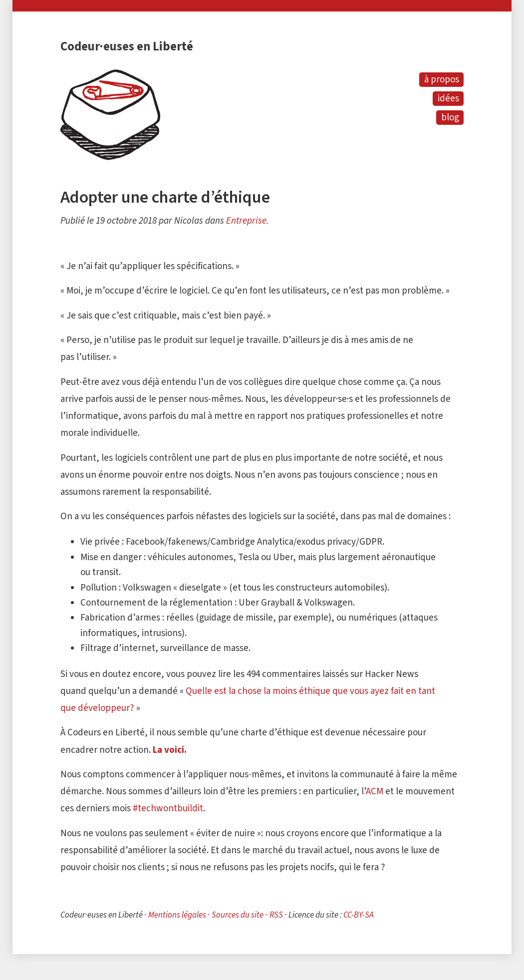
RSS (276, 915)
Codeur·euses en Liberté (127, 46)
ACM (375, 791)
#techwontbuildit (168, 808)
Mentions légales (177, 915)
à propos (442, 79)
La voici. (170, 750)
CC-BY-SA (359, 915)
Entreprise (246, 220)
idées (448, 98)
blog (450, 117)
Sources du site (238, 915)
